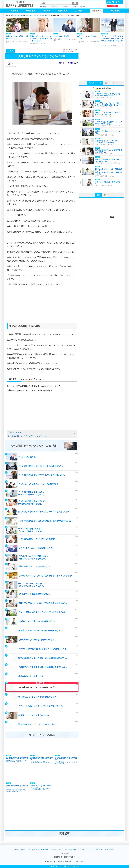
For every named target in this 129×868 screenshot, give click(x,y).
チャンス (55, 6)
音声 (105, 195)
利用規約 (44, 849)
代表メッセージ (20, 849)
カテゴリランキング (95, 83)
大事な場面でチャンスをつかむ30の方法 (38, 15)
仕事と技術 (14, 15)
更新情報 (72, 849)
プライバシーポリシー (58, 849)
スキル (22, 15)
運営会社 (99, 849)
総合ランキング (109, 83)
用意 (84, 6)
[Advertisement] (42, 306)
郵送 (66, 6)
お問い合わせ (109, 849)
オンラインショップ (86, 849)
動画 (98, 195)
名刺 (44, 6)
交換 (75, 6)
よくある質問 (34, 849)
